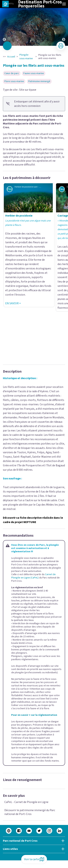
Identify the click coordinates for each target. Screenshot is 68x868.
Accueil (11, 57)
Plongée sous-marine (26, 57)
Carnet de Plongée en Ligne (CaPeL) (33, 576)
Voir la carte (34, 859)
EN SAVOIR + (13, 303)
